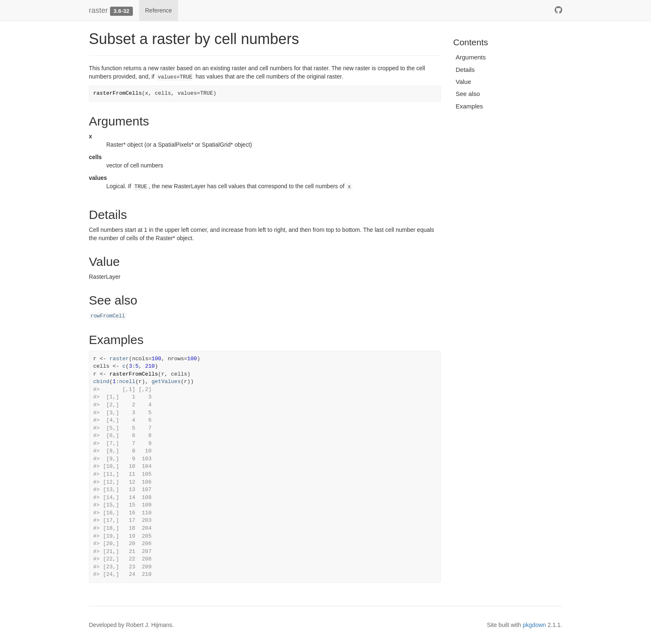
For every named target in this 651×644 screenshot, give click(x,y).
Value (464, 82)
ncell (127, 382)
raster (98, 10)
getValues (166, 382)
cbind (102, 382)
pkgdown (534, 625)
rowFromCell (108, 316)
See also (468, 94)
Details (465, 70)
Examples (470, 106)
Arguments (471, 57)
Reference (159, 10)
